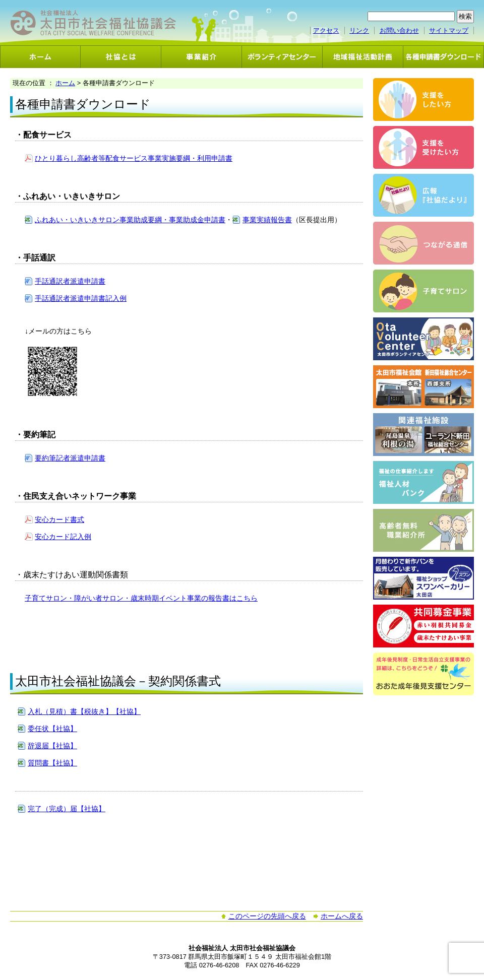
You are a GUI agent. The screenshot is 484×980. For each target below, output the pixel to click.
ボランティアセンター (282, 57)
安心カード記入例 (63, 537)
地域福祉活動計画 (363, 57)
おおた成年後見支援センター (423, 674)
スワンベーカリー (423, 578)
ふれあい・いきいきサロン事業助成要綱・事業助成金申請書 (130, 220)
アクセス (326, 30)
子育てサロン (423, 291)
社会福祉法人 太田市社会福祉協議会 (93, 23)
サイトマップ (449, 30)
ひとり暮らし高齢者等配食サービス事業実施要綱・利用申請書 (134, 158)
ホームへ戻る (342, 916)
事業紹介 (202, 57)
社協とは (121, 57)
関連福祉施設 (423, 435)
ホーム (40, 57)
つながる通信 (423, 243)
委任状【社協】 (52, 729)
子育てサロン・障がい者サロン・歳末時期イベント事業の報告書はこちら (141, 598)
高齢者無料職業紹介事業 (423, 530)
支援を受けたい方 (423, 147)
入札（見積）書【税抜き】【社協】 (84, 711)
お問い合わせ (399, 30)
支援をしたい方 (423, 100)
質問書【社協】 (52, 763)
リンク (359, 30)
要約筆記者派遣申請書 (70, 458)
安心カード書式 (59, 519)
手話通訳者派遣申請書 (70, 281)
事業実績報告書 (267, 220)
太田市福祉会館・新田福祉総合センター (423, 387)
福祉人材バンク (423, 482)
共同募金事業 (423, 626)
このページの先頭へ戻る (267, 916)
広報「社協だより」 (423, 195)
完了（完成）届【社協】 (67, 809)
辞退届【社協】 (52, 746)
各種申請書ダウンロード (444, 57)
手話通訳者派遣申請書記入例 (81, 298)
